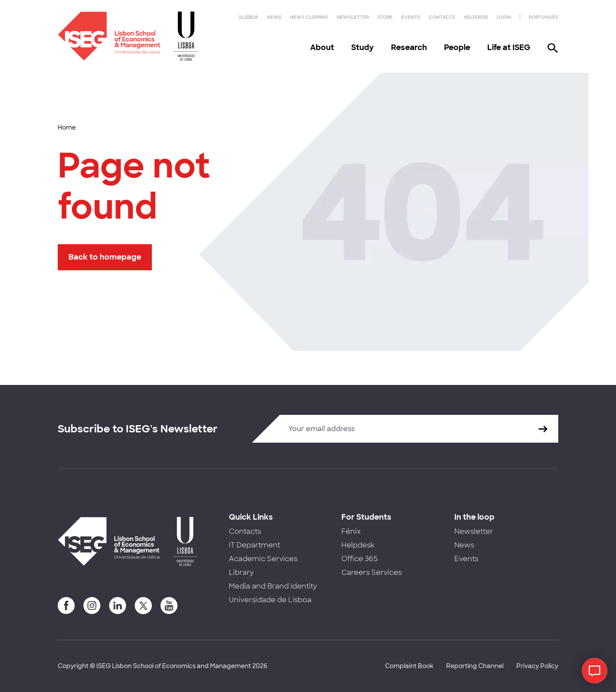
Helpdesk (476, 17)
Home (67, 127)
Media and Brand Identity (273, 586)
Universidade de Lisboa (270, 600)
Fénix (351, 531)
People (457, 47)
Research (409, 47)
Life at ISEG (509, 47)
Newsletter (353, 17)
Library (241, 572)
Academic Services (263, 559)
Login (504, 17)
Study (363, 47)
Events (411, 17)
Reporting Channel (475, 666)
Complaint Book (409, 666)
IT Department (255, 545)
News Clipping (309, 17)
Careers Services (372, 572)
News (274, 17)
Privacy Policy (537, 666)
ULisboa (248, 17)
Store (385, 17)
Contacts (442, 17)
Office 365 (360, 559)
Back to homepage (105, 257)
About (322, 47)
